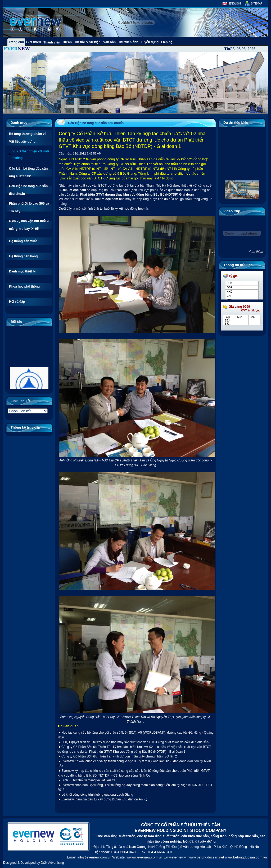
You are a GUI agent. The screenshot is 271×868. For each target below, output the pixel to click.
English (235, 4)
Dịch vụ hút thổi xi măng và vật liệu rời (88, 780)
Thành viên (52, 42)
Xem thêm (256, 252)
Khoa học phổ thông (24, 287)
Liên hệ (167, 42)
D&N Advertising (52, 863)
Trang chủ (16, 42)
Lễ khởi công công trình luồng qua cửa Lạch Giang (97, 795)
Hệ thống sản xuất (23, 241)
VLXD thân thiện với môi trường (31, 155)
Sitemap (257, 4)
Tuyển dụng (150, 42)
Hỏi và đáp (17, 302)
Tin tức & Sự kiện (87, 42)
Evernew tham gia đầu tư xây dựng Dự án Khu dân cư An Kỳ (104, 799)
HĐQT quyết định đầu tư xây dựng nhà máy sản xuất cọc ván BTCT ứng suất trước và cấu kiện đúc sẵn (135, 742)
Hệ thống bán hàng (23, 256)
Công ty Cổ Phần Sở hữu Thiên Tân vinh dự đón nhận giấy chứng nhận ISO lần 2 (119, 756)
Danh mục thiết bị (22, 271)
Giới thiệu (33, 42)
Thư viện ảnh (128, 42)
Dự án (67, 42)
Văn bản (109, 42)
